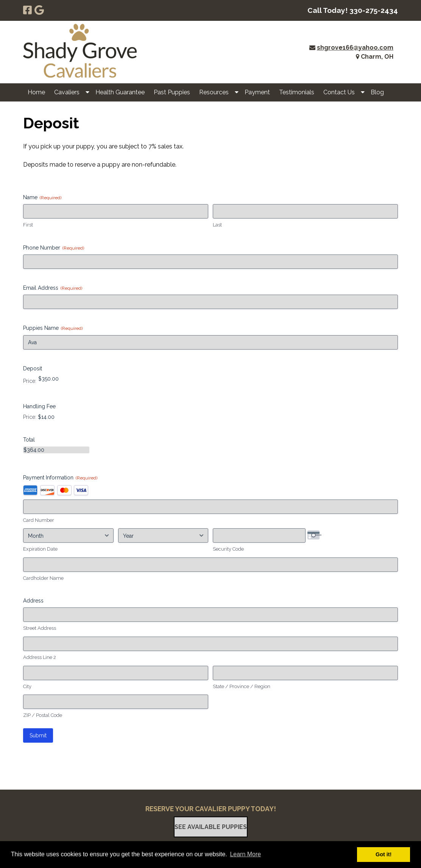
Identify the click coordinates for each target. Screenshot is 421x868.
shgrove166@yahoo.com (355, 48)
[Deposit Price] (71, 379)
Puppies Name (53, 328)
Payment (257, 92)
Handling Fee (39, 406)
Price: (30, 381)
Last (217, 225)
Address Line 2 (40, 657)
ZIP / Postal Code (43, 715)
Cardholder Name (43, 578)
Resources (214, 92)
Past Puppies (172, 92)
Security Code (228, 549)
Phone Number (54, 248)
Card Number (39, 520)
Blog (377, 92)
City (27, 686)
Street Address (40, 628)
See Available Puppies (211, 827)
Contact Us (339, 92)
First (28, 225)
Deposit (33, 368)
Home (36, 92)
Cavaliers (67, 92)
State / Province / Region (242, 686)
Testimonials (297, 92)
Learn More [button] (245, 854)
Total (29, 440)
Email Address (53, 288)
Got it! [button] (384, 854)
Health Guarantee (120, 92)
